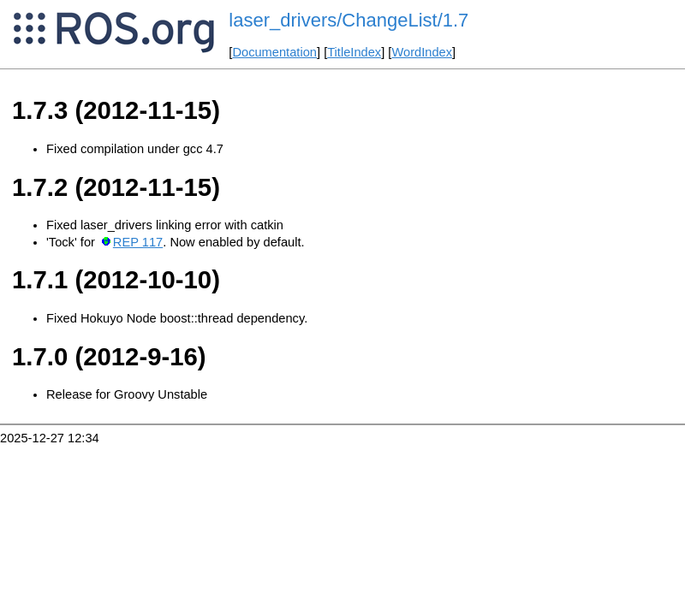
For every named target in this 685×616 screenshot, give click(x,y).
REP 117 (138, 242)
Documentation (274, 52)
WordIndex (422, 52)
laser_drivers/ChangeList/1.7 (348, 20)
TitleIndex (354, 52)
